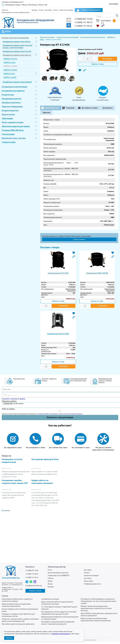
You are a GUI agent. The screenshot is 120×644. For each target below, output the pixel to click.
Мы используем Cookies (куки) (85, 640)
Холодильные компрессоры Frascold (17, 51)
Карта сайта (89, 581)
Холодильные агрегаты (12, 99)
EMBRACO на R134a (10, 59)
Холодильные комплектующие (14, 87)
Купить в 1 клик (98, 64)
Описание (70, 108)
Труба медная (7, 118)
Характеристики (52, 108)
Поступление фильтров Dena (45, 459)
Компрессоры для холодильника (15, 38)
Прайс (50, 581)
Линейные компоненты (11, 103)
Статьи (41, 10)
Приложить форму (9, 401)
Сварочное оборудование (12, 107)
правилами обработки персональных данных (51, 414)
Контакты (88, 578)
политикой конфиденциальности (74, 414)
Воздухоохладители (10, 110)
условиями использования (60, 634)
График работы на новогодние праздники (42, 482)
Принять (9, 638)
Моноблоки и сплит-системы (14, 138)
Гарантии (46, 113)
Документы (108, 108)
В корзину (108, 59)
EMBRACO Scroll (9, 74)
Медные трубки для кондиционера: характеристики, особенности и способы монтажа (96, 608)
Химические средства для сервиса (16, 126)
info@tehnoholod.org (69, 20)
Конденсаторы (8, 95)
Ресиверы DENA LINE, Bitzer (13, 130)
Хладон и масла (8, 114)
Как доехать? (114, 4)
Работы (51, 578)
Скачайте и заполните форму (13, 399)
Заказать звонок (69, 25)
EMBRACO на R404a (10, 66)
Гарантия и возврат (66, 10)
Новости (5, 10)
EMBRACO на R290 (10, 77)
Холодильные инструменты (13, 91)
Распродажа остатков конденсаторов (16, 12)
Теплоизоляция (8, 134)
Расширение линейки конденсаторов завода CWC (15, 482)
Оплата (56, 10)
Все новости (6, 510)
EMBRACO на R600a (10, 70)
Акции (50, 584)
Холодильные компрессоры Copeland (17, 82)
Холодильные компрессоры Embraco (17, 55)
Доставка (48, 10)
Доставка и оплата (90, 108)
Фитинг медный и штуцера (13, 122)
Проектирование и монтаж (58, 573)
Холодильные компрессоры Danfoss (17, 42)
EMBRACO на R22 (10, 62)
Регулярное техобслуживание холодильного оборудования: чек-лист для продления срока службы (98, 601)
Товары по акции (9, 142)
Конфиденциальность (93, 584)
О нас (50, 570)
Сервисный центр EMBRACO (59, 575)
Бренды (35, 10)
